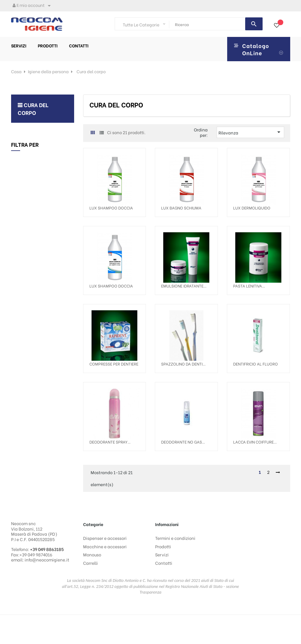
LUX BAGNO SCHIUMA (181, 208)
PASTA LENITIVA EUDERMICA (248, 286)
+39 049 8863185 (47, 549)
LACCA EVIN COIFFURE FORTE (253, 442)
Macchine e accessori (105, 546)
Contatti (164, 563)
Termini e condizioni (175, 538)
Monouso (92, 554)
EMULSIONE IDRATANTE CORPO (182, 286)
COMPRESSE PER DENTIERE (114, 364)
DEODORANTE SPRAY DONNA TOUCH (108, 442)
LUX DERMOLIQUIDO (252, 208)
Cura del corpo (33, 108)
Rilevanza (250, 132)
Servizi (162, 554)
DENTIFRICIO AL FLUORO (256, 364)
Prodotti (163, 546)
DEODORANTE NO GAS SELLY (182, 442)
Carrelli (90, 563)
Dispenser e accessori (105, 538)
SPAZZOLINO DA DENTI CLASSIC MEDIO (182, 364)
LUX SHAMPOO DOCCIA (111, 208)
